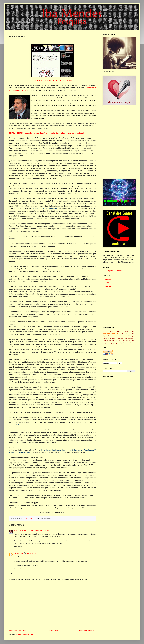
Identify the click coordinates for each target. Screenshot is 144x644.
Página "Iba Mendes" (115, 271)
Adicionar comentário (18, 574)
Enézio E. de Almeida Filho (24, 531)
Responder (18, 546)
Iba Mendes (29, 518)
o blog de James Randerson (45, 208)
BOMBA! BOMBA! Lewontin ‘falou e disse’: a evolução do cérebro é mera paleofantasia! (46, 133)
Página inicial (53, 630)
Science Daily (14, 425)
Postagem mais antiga (87, 630)
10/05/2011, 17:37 (42, 531)
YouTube (108, 286)
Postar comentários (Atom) (25, 634)
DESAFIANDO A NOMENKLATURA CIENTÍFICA (52, 80)
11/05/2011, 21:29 (33, 553)
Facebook (109, 279)
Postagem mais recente (18, 630)
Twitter (107, 283)
